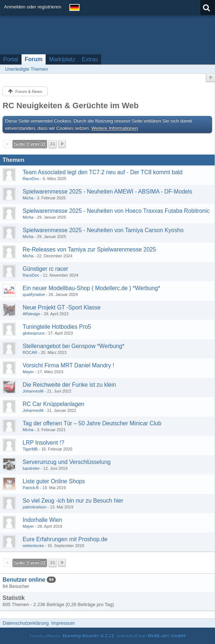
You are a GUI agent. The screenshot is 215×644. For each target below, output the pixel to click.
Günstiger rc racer (45, 269)
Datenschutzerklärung (26, 623)
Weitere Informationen (115, 128)
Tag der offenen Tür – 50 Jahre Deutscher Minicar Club (92, 423)
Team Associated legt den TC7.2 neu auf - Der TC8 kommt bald (103, 172)
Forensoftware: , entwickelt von (107, 635)
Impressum (63, 623)
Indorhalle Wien (42, 520)
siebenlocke (33, 546)
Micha (28, 198)
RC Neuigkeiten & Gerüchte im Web (71, 106)
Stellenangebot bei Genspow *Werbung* (74, 346)
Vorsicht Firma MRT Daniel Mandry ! (68, 365)
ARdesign (31, 314)
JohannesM (33, 391)
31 (53, 144)
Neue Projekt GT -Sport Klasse (62, 307)
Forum (34, 59)
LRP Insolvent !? (43, 443)
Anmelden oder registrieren (33, 7)
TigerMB (30, 449)
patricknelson (34, 507)
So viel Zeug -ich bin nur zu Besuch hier (73, 501)
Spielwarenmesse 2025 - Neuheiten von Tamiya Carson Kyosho (103, 230)
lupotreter (31, 468)
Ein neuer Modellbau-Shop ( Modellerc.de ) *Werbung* (91, 288)
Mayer (28, 372)
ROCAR (30, 352)
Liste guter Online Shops (54, 481)
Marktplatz (62, 59)
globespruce (34, 333)
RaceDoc (31, 179)
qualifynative (34, 294)
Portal (11, 59)
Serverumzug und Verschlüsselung (67, 462)
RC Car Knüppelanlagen (53, 404)
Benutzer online (24, 580)
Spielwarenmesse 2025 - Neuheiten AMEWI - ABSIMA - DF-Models (107, 192)
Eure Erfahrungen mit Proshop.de (65, 539)
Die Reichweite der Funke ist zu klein (69, 385)
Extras (90, 59)
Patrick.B (31, 488)
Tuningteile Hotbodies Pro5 (57, 327)
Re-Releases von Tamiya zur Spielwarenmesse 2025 (89, 249)
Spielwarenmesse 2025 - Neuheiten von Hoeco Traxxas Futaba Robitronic (116, 211)
